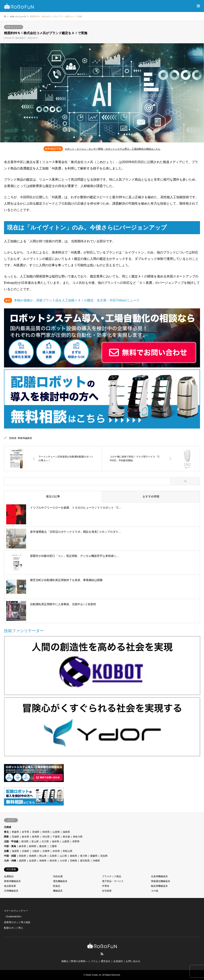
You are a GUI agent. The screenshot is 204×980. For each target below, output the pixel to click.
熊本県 (53, 861)
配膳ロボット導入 (14, 928)
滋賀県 (15, 851)
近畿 (6, 851)
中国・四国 (10, 856)
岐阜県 (23, 846)
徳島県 (74, 856)
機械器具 (58, 891)
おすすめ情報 (151, 496)
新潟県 (25, 841)
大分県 (63, 861)
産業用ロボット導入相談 (17, 922)
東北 (6, 832)
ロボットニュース (14, 27)
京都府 (25, 851)
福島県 (66, 832)
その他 (155, 891)
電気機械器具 (60, 881)
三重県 (53, 846)
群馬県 (36, 837)
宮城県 (36, 832)
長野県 (76, 841)
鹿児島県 (85, 861)
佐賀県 (33, 861)
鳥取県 (23, 856)
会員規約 (118, 961)
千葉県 (56, 837)
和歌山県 (68, 851)
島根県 (33, 856)
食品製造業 (10, 886)
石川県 (45, 841)
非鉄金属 (58, 876)
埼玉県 (46, 837)
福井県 (56, 841)
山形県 (56, 832)
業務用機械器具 (12, 881)
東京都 (66, 837)
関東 (6, 837)
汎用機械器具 (11, 891)
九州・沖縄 (10, 861)
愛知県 (43, 846)
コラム (94, 961)
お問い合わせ (133, 961)
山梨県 (66, 841)
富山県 (35, 841)
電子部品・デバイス (113, 881)
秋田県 (46, 832)
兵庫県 (46, 851)
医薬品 (57, 886)
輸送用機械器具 (159, 886)
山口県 (63, 856)
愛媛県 (94, 856)
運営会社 (106, 961)
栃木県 (25, 837)
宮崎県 (74, 861)
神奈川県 (78, 837)
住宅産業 (107, 891)
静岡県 (33, 846)
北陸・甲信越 (11, 841)
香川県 (84, 856)
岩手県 (25, 832)
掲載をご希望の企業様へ (75, 961)
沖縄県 (96, 861)
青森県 (15, 832)
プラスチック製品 (112, 876)
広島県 (53, 856)
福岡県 (23, 861)
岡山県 (43, 856)
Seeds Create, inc (94, 975)
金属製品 (9, 876)
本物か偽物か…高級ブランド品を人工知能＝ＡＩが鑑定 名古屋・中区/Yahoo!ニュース (77, 300)
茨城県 (15, 837)
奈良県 (56, 851)
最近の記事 (53, 496)
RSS (102, 954)
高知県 (104, 856)
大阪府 (36, 851)
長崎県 (43, 861)
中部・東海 (10, 846)
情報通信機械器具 (161, 881)
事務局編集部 (25, 438)
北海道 (8, 827)
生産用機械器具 (159, 876)
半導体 (106, 886)
